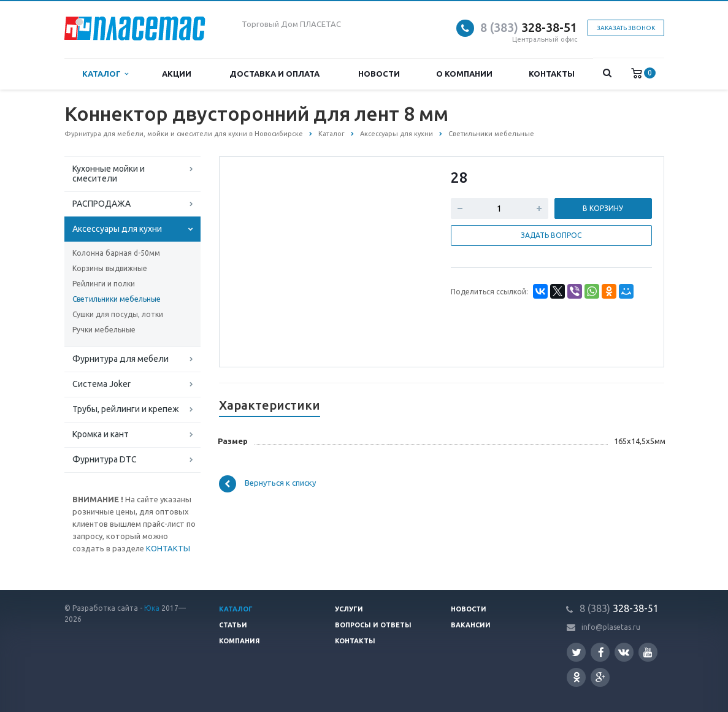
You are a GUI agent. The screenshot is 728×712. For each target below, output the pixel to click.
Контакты (552, 74)
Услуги (349, 609)
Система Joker (102, 384)
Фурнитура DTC (105, 459)
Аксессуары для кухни (117, 229)
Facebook (601, 652)
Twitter (577, 652)
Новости (379, 74)
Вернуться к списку (267, 484)
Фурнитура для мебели (121, 359)
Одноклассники (577, 677)
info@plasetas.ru (611, 627)
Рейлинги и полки (104, 284)
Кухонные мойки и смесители (109, 174)
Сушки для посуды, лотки (118, 314)
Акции (177, 74)
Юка (152, 608)
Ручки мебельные (104, 330)
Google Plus (600, 677)
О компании (464, 74)
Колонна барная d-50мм (116, 253)
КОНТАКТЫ (168, 548)
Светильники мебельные (117, 299)
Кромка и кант (101, 434)
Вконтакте (624, 652)
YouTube (648, 652)
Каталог (105, 74)
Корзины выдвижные (110, 268)
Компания (239, 641)
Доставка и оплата (274, 74)
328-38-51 (529, 27)
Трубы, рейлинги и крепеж (126, 409)
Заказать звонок (626, 28)
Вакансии (471, 625)
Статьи (233, 625)
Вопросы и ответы (373, 625)
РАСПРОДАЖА (102, 204)
